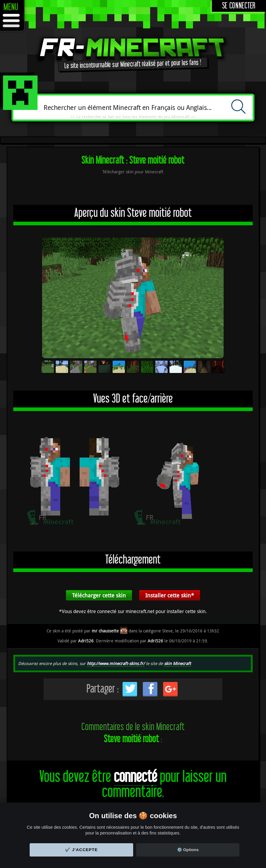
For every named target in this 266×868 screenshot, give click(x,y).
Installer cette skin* (170, 595)
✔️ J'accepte (81, 850)
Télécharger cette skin (99, 595)
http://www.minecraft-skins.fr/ (116, 663)
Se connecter (239, 6)
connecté (135, 777)
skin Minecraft (177, 663)
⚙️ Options (188, 850)
